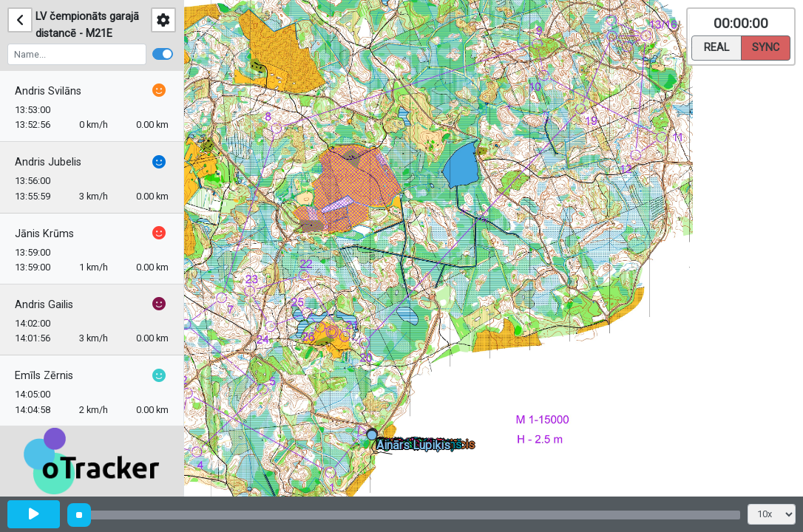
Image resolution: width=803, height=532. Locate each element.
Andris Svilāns (48, 91)
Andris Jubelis (48, 162)
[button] (375, 438)
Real (716, 47)
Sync (766, 47)
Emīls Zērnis (44, 376)
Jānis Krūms (44, 234)
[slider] (79, 515)
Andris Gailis (44, 305)
